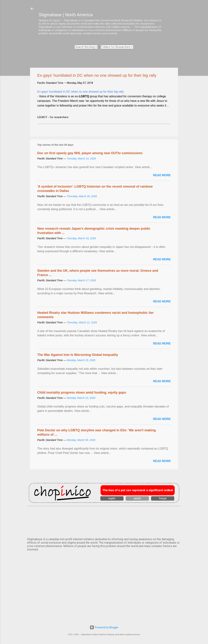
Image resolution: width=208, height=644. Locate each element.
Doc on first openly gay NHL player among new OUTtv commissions (90, 153)
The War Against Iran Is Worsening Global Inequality (78, 355)
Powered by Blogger (104, 627)
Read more (162, 175)
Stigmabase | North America (66, 15)
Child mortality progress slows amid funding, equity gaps (82, 393)
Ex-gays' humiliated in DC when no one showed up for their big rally (81, 92)
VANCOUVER (104, 521)
